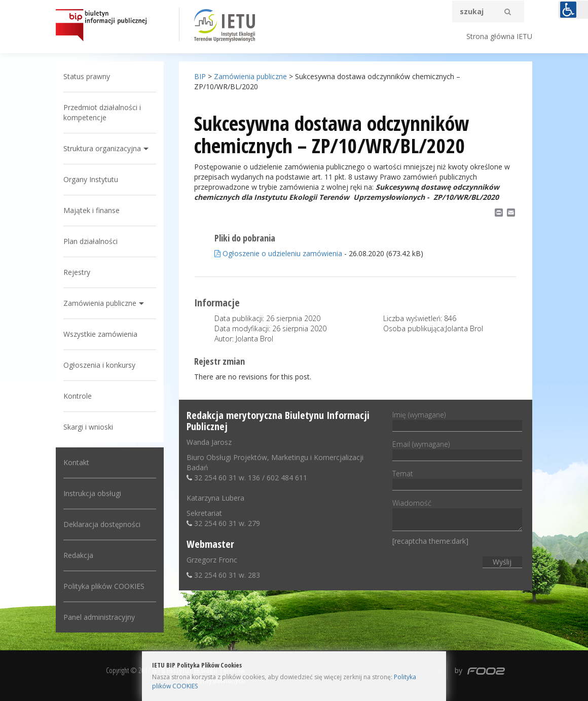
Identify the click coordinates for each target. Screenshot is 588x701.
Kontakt (76, 462)
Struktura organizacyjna (102, 148)
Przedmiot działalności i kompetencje (102, 112)
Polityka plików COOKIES (104, 586)
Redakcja (78, 555)
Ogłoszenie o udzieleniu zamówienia (278, 253)
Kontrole (78, 396)
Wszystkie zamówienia (100, 334)
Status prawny (87, 76)
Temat (457, 479)
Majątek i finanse (91, 210)
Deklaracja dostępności (102, 524)
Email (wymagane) (457, 449)
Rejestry (77, 272)
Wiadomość (457, 516)
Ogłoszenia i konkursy (99, 365)
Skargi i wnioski (88, 427)
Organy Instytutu (91, 179)
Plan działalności (90, 241)
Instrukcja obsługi (92, 493)
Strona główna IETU (499, 36)
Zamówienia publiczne (100, 303)
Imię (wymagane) (457, 420)
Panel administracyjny (99, 617)
